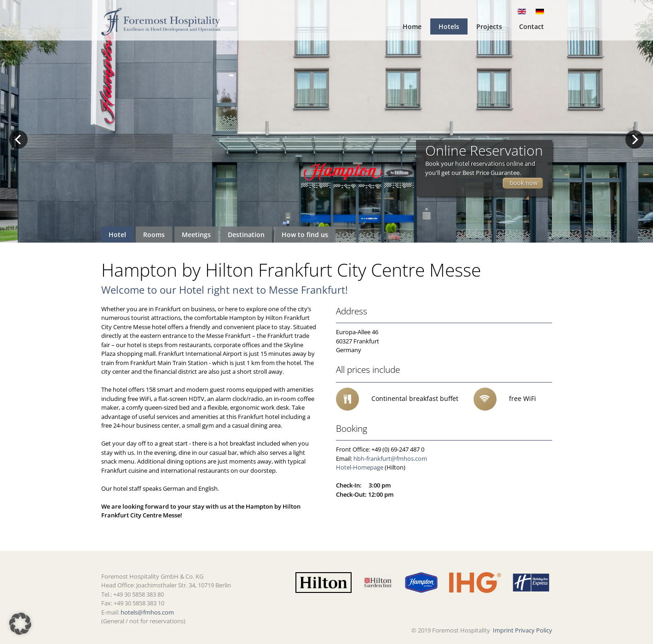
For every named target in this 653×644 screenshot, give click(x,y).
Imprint (503, 630)
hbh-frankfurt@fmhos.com (390, 458)
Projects (489, 26)
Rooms (154, 235)
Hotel (117, 235)
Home (412, 26)
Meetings (196, 235)
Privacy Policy (534, 630)
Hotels (449, 26)
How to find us (305, 235)
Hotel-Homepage (360, 467)
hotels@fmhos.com (147, 612)
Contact (532, 26)
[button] (20, 624)
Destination (246, 235)
